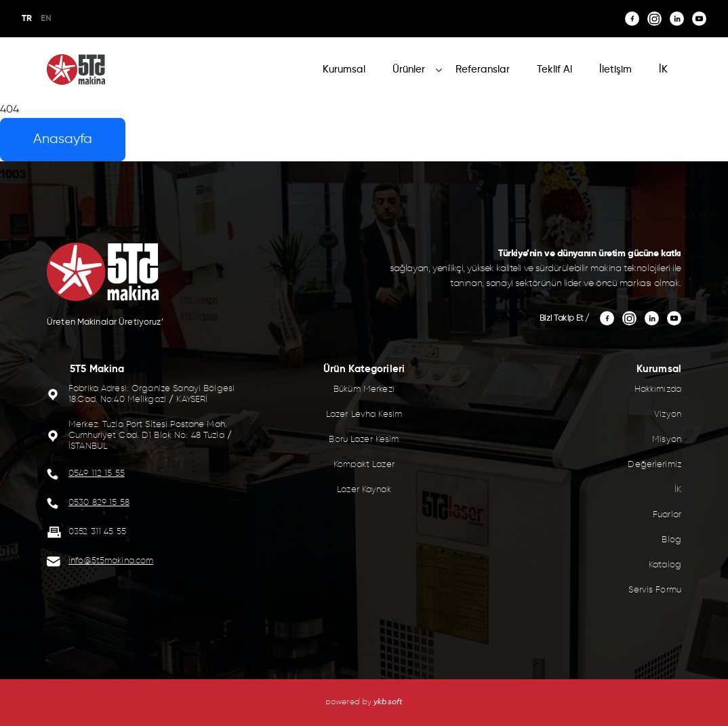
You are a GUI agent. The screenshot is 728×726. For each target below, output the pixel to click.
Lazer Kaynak (364, 490)
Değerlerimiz (654, 465)
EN (46, 19)
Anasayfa (63, 139)
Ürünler (409, 69)
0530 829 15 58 (99, 503)
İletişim (615, 69)
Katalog (665, 565)
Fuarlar (667, 515)
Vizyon (668, 415)
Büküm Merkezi (364, 389)
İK (663, 69)
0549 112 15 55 (97, 473)
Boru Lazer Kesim (364, 440)
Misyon (667, 440)
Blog (671, 540)
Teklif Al (554, 69)
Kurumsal (344, 69)
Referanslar (483, 69)
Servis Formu (655, 590)
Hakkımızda (658, 389)
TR (27, 19)
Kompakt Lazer (364, 465)
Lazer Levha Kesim (364, 415)
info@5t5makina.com (111, 561)
